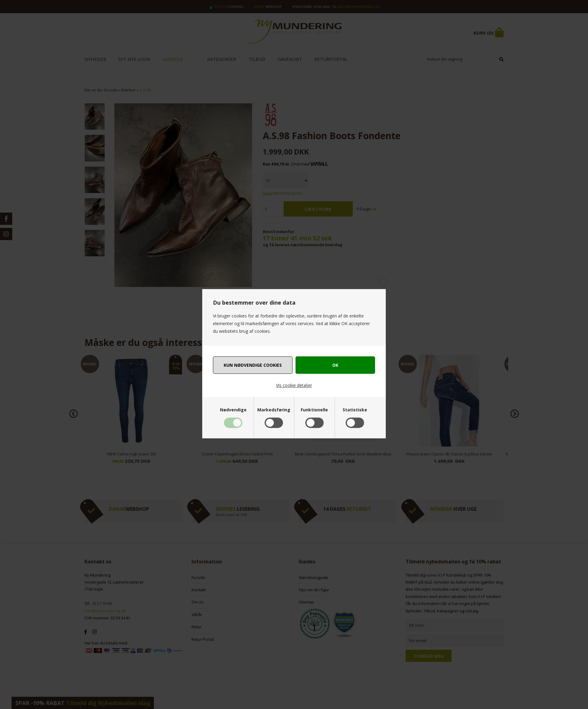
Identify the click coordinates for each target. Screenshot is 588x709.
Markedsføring (274, 410)
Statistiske (355, 410)
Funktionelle (314, 410)
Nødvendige (233, 410)
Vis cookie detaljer (294, 385)
